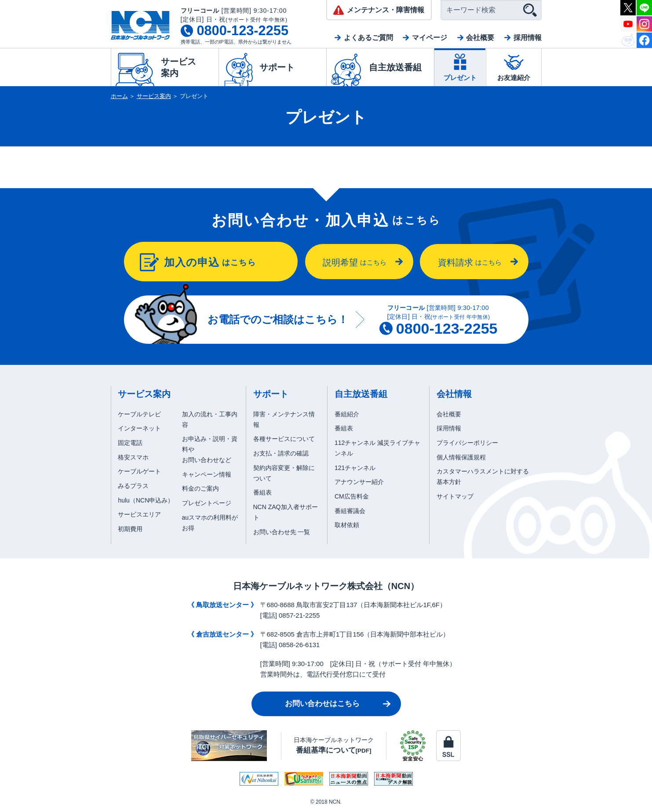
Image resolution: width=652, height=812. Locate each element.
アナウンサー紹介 (359, 482)
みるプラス (133, 486)
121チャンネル (355, 468)
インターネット (139, 428)
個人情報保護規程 (461, 457)
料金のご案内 (200, 488)
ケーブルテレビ (139, 414)
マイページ (430, 38)
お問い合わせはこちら (322, 704)
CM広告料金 (352, 496)
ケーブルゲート (139, 471)
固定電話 (130, 443)
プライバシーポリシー (467, 443)
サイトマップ (455, 496)
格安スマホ (133, 457)
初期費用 (130, 529)
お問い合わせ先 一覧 (282, 532)
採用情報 (528, 38)
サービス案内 (154, 96)
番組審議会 (350, 511)
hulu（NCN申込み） (146, 500)
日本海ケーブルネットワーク (334, 745)
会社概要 (480, 38)
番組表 (262, 492)
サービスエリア (139, 514)
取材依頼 (347, 525)
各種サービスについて (284, 439)
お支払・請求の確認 (281, 453)
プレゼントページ (207, 503)
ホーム (119, 96)
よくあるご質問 (368, 38)
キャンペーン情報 (207, 474)
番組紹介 (347, 414)
